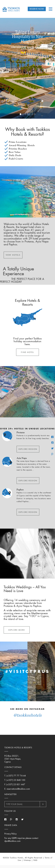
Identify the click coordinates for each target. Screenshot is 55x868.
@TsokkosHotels (28, 715)
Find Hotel (27, 352)
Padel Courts (16, 159)
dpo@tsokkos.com (12, 841)
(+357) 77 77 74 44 (16, 776)
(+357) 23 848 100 (16, 780)
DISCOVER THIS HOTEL (27, 58)
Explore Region (28, 449)
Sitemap (27, 860)
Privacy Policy (10, 834)
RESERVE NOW (37, 9)
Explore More (17, 630)
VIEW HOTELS (13, 255)
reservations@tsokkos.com (18, 789)
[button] (4, 68)
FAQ (35, 860)
